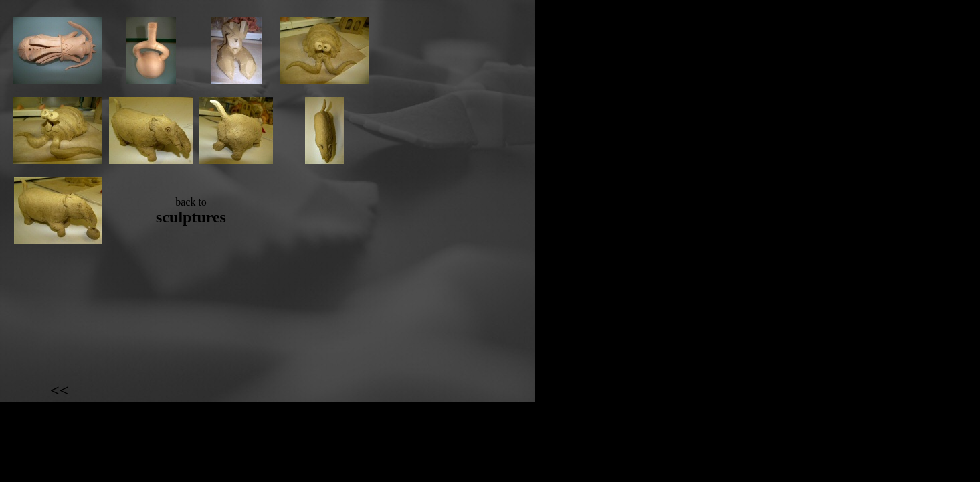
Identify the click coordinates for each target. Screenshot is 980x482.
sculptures (191, 217)
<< (59, 390)
